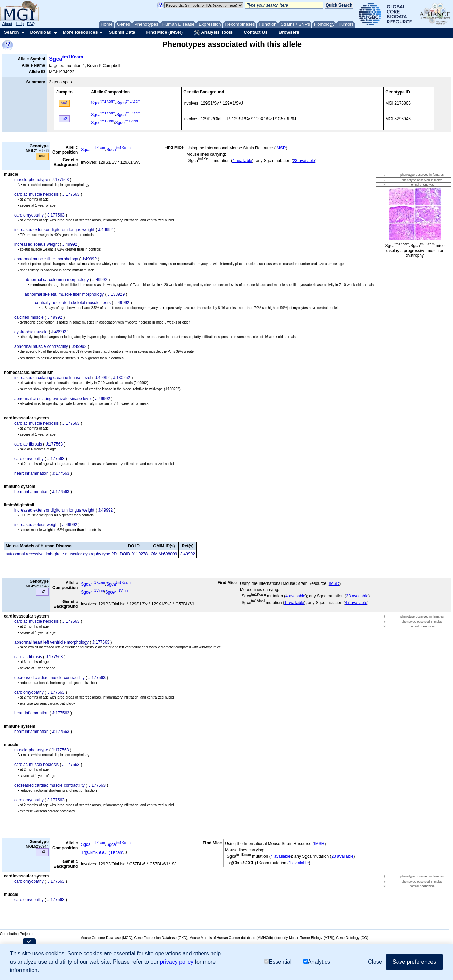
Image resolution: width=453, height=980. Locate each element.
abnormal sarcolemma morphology (57, 280)
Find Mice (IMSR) (164, 32)
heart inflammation (31, 473)
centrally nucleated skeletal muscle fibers (73, 303)
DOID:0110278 (134, 554)
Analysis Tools (213, 33)
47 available (356, 603)
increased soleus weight (36, 244)
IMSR (281, 148)
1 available (294, 603)
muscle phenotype (31, 180)
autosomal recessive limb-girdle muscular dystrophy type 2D (61, 554)
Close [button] (375, 962)
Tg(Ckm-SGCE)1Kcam (102, 852)
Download (41, 32)
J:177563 (60, 180)
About (7, 24)
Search (11, 32)
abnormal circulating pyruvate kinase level (53, 399)
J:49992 (105, 230)
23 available (304, 161)
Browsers (289, 32)
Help (20, 24)
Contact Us (256, 32)
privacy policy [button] (177, 962)
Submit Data (122, 32)
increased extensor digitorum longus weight (54, 230)
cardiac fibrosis (28, 444)
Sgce (102, 123)
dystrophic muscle (31, 332)
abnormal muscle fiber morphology (46, 259)
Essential (278, 962)
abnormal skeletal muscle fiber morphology (64, 294)
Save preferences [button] (414, 962)
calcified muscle (29, 317)
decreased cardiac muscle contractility (49, 678)
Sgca (66, 59)
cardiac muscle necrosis (36, 194)
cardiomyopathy (29, 215)
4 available (242, 161)
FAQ (31, 24)
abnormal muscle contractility (41, 346)
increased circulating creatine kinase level (53, 378)
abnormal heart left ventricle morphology (51, 642)
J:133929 (116, 294)
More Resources (80, 32)
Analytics (317, 962)
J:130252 (122, 378)
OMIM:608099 (164, 554)
